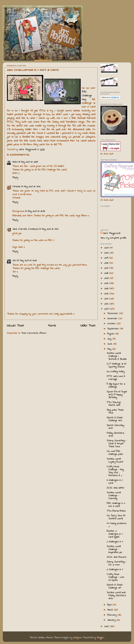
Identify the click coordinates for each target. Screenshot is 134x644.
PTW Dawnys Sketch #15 (114, 404)
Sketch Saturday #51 (115, 427)
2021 (107, 248)
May (110, 349)
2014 (107, 283)
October (112, 324)
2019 (107, 258)
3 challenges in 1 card (115, 482)
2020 (107, 253)
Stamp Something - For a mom (117, 563)
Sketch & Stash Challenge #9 (115, 586)
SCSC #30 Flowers (117, 557)
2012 (107, 294)
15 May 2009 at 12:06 (27, 261)
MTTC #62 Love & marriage (116, 378)
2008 (107, 626)
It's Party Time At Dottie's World (116, 517)
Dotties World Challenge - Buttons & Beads (117, 356)
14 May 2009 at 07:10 (31, 187)
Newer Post (15, 326)
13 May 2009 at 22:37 (28, 162)
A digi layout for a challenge (116, 386)
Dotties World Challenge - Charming (114, 496)
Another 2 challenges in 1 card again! (115, 534)
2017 (107, 268)
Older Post (88, 326)
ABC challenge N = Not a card (116, 505)
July (110, 339)
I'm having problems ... (117, 525)
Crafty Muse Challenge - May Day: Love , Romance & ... (115, 471)
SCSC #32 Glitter (115, 488)
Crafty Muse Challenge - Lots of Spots (115, 577)
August (111, 334)
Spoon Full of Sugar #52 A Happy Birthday (117, 395)
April (110, 605)
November (113, 319)
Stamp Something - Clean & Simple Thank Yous (117, 444)
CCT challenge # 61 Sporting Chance (116, 365)
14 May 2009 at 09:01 (49, 229)
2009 (107, 309)
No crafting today (116, 372)
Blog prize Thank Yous (115, 412)
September (113, 329)
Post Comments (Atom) (34, 333)
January (112, 620)
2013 (107, 289)
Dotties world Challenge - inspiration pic (114, 549)
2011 (107, 299)
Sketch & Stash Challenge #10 (115, 419)
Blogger (100, 638)
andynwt (77, 638)
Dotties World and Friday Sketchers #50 (116, 596)
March (110, 610)
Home (52, 326)
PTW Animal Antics (116, 511)
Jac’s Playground (111, 233)
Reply (15, 178)
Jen (14, 261)
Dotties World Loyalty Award (115, 461)
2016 (107, 273)
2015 (107, 278)
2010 (107, 304)
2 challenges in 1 (115, 542)
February (112, 615)
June (110, 344)
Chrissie (16, 187)
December (113, 314)
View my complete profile (113, 238)
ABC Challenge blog (87, 96)
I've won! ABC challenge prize (115, 453)
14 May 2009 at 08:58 (35, 211)
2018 (107, 263)
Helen (15, 162)
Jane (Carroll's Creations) (25, 229)
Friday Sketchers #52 (115, 435)
